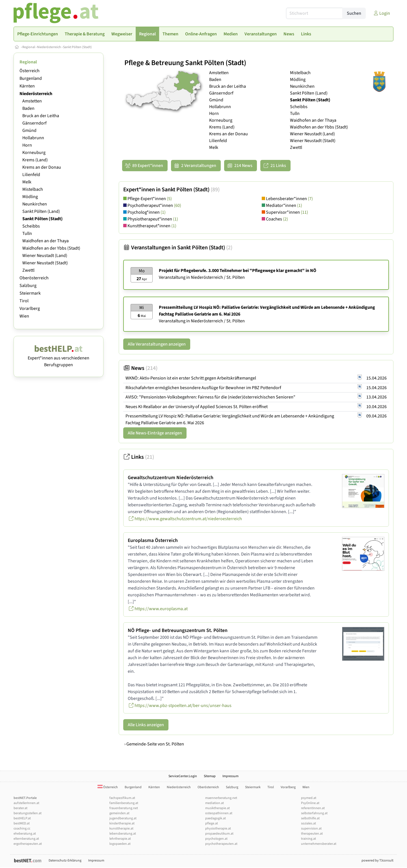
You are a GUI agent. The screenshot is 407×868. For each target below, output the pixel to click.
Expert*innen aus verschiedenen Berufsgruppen (59, 358)
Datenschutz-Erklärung (65, 861)
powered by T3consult (377, 861)
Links (139, 457)
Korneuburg (34, 153)
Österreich (30, 71)
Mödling (30, 197)
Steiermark (30, 293)
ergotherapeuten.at (28, 844)
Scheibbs (31, 226)
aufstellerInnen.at (26, 803)
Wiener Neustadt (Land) (45, 256)
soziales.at (309, 823)
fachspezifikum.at (122, 798)
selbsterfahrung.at (314, 813)
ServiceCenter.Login (183, 776)
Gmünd (29, 130)
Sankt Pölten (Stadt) (77, 47)
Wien (24, 316)
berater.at (20, 808)
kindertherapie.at (122, 823)
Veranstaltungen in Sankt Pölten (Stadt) (178, 248)
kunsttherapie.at (121, 829)
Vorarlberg (30, 308)
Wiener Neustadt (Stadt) (45, 263)
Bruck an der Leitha (41, 116)
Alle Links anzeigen (146, 725)
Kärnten (27, 86)
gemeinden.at (119, 813)
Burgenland (31, 78)
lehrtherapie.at (120, 839)
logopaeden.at (120, 844)
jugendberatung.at (123, 818)
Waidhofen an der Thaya (46, 241)
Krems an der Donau (42, 167)
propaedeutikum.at (219, 834)
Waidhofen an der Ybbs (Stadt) (51, 248)
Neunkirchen (35, 204)
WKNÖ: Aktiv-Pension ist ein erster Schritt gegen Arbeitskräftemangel (191, 378)
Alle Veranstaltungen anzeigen (157, 344)
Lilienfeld (31, 175)
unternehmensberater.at (319, 844)
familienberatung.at (124, 803)
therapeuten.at (312, 834)
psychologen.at (216, 839)
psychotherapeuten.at (221, 844)
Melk (27, 182)
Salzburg (28, 286)
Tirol (24, 301)
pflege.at (212, 823)
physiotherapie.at (218, 829)
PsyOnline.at (310, 803)
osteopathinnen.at (219, 813)
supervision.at (311, 829)
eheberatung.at (25, 834)
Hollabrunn (33, 138)
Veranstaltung (172, 277)
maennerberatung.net (221, 798)
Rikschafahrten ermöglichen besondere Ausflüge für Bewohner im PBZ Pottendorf (203, 388)
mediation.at (215, 803)
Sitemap (210, 776)
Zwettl (28, 270)
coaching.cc (22, 829)
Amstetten (32, 101)
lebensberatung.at (123, 834)
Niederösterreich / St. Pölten (218, 277)
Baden (28, 108)
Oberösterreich (34, 278)
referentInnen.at (313, 808)
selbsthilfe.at (310, 818)
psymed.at (309, 798)
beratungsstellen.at (28, 813)
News (140, 368)
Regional (29, 47)
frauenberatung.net (124, 808)
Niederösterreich (49, 47)
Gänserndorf (34, 123)
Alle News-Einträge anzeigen (155, 433)
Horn (27, 145)
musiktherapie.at (217, 808)
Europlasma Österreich (153, 540)
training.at (309, 839)
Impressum (230, 776)
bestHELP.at (22, 818)
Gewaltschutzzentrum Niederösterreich (171, 478)
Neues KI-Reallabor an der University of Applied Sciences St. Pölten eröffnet (197, 407)
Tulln (27, 233)
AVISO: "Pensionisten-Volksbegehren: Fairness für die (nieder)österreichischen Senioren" (210, 397)
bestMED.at (22, 823)
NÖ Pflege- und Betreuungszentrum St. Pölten (178, 630)
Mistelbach (33, 189)
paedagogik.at (216, 818)
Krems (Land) (35, 160)
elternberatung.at (26, 839)
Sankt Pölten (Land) (41, 211)
